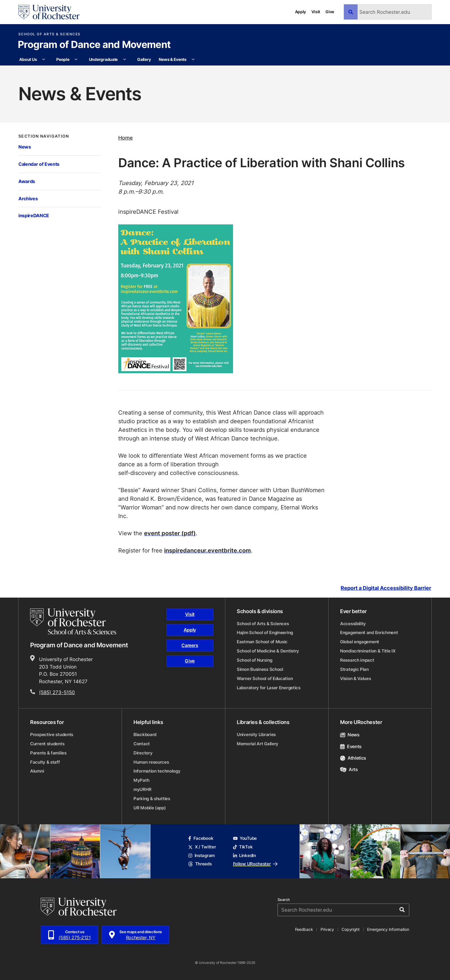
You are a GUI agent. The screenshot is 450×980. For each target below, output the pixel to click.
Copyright (351, 929)
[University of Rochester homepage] (49, 12)
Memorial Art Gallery (258, 744)
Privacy (327, 929)
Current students (47, 744)
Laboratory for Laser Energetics (269, 688)
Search (284, 900)
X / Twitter (202, 847)
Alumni (37, 771)
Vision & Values (356, 678)
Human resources (151, 762)
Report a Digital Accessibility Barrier (386, 588)
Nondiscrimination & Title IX (368, 651)
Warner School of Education (265, 678)
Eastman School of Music (262, 642)
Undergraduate (103, 59)
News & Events (172, 59)
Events (351, 746)
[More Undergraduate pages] (125, 59)
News (25, 147)
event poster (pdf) (170, 533)
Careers (190, 645)
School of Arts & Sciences (50, 34)
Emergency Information (388, 929)
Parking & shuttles (152, 799)
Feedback (304, 929)
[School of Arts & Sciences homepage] (74, 621)
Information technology (157, 771)
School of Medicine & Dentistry (268, 651)
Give (330, 12)
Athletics (353, 758)
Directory (143, 753)
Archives (28, 198)
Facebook (201, 838)
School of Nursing (255, 660)
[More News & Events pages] (193, 59)
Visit (316, 12)
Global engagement (360, 642)
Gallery (144, 59)
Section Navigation (44, 136)
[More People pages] (76, 59)
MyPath (141, 780)
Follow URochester (255, 864)
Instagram (201, 855)
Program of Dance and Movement (94, 45)
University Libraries (256, 734)
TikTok (243, 847)
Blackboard (145, 734)
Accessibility (353, 624)
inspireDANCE (34, 215)
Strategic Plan (354, 669)
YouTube (245, 838)
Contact (142, 744)
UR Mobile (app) (150, 808)
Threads (200, 864)
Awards (27, 181)
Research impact (357, 660)
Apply (301, 12)
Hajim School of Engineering (265, 633)
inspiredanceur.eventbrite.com (207, 550)
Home (126, 138)
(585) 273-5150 (57, 692)
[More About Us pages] (44, 59)
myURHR (142, 789)
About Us (28, 59)
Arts (349, 769)
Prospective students (52, 734)
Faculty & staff (45, 762)
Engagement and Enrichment (369, 633)
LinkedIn (245, 855)
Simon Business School (260, 669)
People (63, 59)
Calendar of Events (39, 164)
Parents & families (48, 753)
